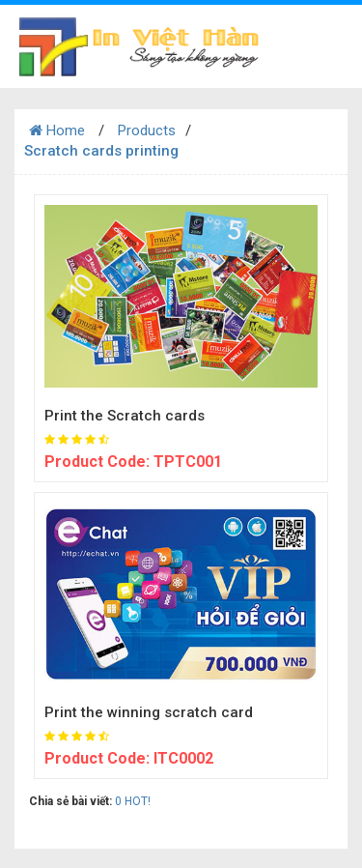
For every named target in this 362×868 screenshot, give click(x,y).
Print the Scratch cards (125, 416)
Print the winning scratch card (149, 712)
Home (57, 130)
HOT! (138, 801)
